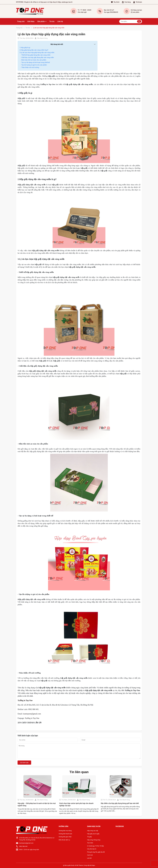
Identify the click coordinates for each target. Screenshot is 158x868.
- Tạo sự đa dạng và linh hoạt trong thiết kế (35, 62)
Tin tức (52, 21)
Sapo (93, 865)
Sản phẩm (41, 21)
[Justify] (139, 21)
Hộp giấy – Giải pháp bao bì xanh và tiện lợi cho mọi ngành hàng (37, 804)
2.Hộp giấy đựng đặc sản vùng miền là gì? (34, 50)
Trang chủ (21, 21)
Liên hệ (60, 21)
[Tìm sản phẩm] (131, 21)
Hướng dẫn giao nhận (65, 837)
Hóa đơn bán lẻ (92, 849)
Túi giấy (89, 837)
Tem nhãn (90, 843)
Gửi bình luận (24, 763)
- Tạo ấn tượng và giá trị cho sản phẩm (34, 65)
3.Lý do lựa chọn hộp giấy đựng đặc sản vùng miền (37, 53)
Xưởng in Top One (32, 718)
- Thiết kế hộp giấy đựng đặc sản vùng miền (35, 55)
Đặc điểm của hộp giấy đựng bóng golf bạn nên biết (120, 803)
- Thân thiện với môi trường (30, 67)
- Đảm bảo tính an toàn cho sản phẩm (33, 60)
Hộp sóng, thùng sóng (94, 840)
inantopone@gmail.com (32, 714)
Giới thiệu (31, 21)
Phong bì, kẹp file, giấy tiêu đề (96, 852)
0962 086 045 (23, 846)
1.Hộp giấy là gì (25, 48)
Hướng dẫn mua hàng (65, 831)
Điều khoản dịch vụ (64, 840)
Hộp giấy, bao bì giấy (93, 834)
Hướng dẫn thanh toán (65, 834)
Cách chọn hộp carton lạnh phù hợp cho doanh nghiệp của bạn (76, 804)
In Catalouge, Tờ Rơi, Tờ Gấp (95, 846)
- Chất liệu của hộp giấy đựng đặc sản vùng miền (37, 57)
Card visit (90, 855)
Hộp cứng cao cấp (93, 831)
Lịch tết (89, 858)
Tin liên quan (79, 772)
